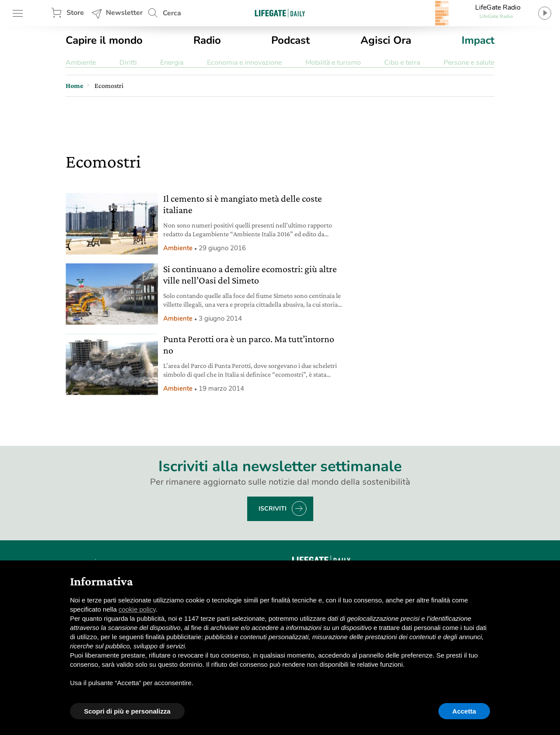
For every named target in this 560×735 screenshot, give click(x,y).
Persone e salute (469, 63)
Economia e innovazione (244, 63)
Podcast (290, 40)
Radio (207, 40)
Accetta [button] (464, 711)
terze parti (215, 618)
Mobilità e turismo (333, 63)
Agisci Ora (386, 40)
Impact (478, 40)
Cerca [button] (172, 13)
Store (75, 13)
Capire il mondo (104, 40)
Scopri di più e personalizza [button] (127, 711)
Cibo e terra (402, 63)
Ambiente (81, 63)
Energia (172, 63)
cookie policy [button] (137, 609)
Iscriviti (273, 509)
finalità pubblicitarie (174, 637)
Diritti (128, 63)
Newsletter (124, 13)
